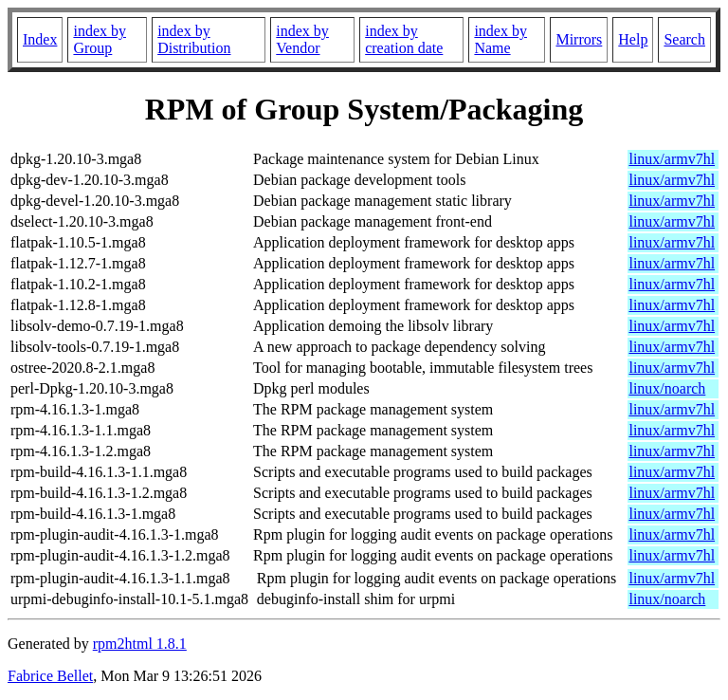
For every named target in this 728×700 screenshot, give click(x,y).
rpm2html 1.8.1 (140, 644)
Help (633, 39)
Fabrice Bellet (50, 676)
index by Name (500, 39)
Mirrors (579, 39)
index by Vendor (302, 39)
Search (684, 39)
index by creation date (404, 39)
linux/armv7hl (672, 159)
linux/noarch (667, 388)
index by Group (100, 39)
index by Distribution (194, 39)
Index (40, 39)
